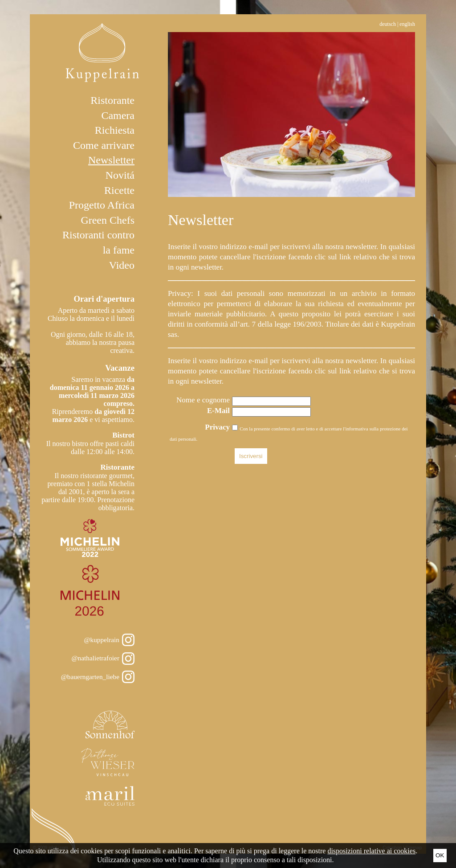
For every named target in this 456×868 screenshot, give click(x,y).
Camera (118, 115)
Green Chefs (108, 220)
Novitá (120, 175)
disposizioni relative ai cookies (371, 851)
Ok (440, 855)
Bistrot (123, 435)
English (407, 24)
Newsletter (111, 160)
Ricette (119, 190)
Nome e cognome (203, 400)
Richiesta (115, 130)
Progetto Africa (102, 205)
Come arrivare (104, 145)
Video (122, 265)
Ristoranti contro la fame (98, 242)
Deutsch (388, 24)
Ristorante (112, 100)
